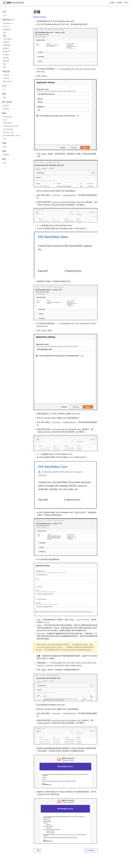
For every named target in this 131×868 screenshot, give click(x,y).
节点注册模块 (8, 39)
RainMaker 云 (8, 23)
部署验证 (6, 48)
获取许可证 (7, 51)
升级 (5, 139)
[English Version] (40, 17)
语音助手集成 (8, 117)
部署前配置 (7, 30)
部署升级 (6, 61)
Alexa (5, 120)
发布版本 (120, 3)
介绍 (5, 15)
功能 (5, 147)
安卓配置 (6, 75)
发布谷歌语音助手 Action (11, 135)
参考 (5, 163)
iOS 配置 (6, 78)
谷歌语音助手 (8, 123)
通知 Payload (7, 81)
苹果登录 (6, 109)
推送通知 (6, 58)
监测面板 (6, 155)
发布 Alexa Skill (8, 132)
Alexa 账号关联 (8, 129)
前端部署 (6, 42)
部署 (5, 33)
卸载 (5, 67)
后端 (5, 36)
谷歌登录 (6, 106)
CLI (4, 89)
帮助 (126, 3)
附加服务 (6, 55)
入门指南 (111, 3)
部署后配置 (7, 45)
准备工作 (6, 26)
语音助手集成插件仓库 (11, 126)
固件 (5, 98)
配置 (5, 64)
